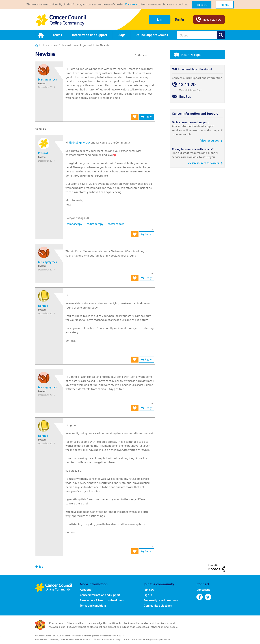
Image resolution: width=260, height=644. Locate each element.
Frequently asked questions (161, 600)
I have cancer (50, 45)
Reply (148, 117)
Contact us (203, 590)
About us (85, 590)
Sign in (179, 19)
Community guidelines (158, 606)
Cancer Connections (37, 45)
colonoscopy (74, 224)
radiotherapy (95, 224)
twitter (208, 597)
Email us (185, 97)
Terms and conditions (93, 606)
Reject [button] (225, 5)
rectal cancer (116, 224)
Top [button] (41, 567)
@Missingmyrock (79, 142)
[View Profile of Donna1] (43, 306)
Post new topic (191, 55)
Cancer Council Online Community (57, 587)
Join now (149, 590)
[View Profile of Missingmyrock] (47, 79)
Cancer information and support (100, 595)
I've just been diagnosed (77, 45)
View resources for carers (203, 163)
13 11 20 (187, 85)
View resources (210, 140)
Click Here (131, 4)
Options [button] (139, 55)
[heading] (78, 218)
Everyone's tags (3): (78, 218)
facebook (200, 597)
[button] (202, 5)
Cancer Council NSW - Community (60, 20)
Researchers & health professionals (102, 600)
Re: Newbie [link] (102, 45)
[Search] (201, 35)
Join (160, 19)
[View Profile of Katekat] (43, 153)
